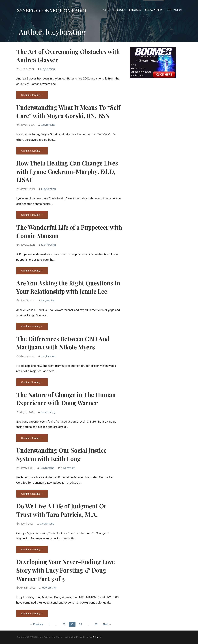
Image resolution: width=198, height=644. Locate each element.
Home (105, 10)
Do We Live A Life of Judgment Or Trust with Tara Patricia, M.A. (61, 510)
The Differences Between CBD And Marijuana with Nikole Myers (63, 343)
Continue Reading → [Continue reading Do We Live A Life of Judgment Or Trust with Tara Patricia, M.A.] (32, 549)
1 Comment (68, 468)
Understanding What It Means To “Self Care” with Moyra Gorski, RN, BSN (68, 111)
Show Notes (154, 10)
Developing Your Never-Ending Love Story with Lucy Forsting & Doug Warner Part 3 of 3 (66, 570)
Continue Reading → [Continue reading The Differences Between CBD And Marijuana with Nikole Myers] (32, 382)
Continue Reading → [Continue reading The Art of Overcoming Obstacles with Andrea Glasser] (32, 95)
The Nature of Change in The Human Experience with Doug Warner (66, 399)
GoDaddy (97, 637)
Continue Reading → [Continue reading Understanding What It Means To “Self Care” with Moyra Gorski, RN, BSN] (32, 151)
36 (96, 624)
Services (135, 10)
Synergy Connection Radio (52, 10)
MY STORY (119, 10)
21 (64, 624)
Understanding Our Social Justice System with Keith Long (61, 454)
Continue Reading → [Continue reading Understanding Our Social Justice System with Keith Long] (32, 494)
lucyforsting (47, 69)
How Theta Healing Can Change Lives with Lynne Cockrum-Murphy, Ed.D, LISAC (67, 171)
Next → (107, 624)
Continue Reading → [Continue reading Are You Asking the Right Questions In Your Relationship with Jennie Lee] (32, 326)
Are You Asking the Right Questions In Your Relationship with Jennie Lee (68, 287)
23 (81, 624)
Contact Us (174, 10)
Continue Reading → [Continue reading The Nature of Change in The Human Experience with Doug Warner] (32, 438)
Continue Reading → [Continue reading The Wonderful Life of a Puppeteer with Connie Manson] (32, 271)
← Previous (36, 624)
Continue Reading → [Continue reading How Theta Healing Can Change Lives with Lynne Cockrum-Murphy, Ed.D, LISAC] (32, 215)
